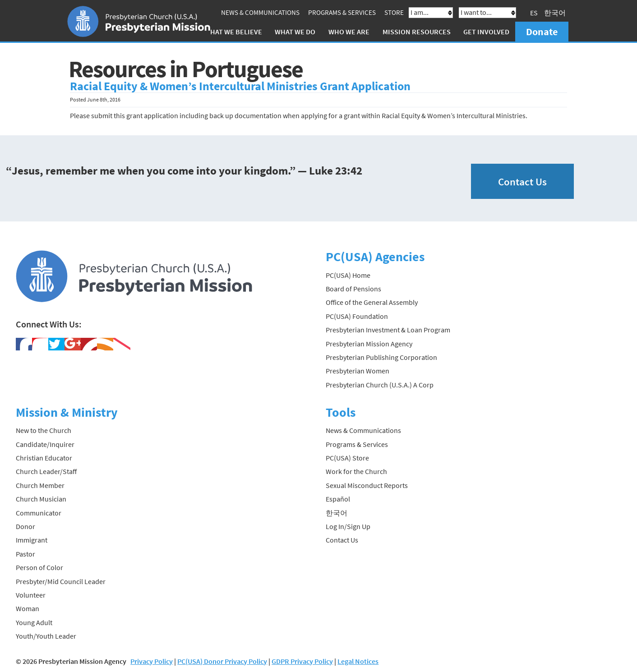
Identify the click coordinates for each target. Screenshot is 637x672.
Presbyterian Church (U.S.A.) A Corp (380, 385)
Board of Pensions (353, 289)
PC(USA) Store (347, 458)
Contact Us (522, 182)
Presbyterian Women (358, 371)
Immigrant (32, 540)
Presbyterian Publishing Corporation (381, 357)
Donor (25, 526)
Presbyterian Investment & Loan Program (388, 330)
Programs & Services (342, 12)
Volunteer (31, 595)
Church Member (40, 485)
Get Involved (486, 32)
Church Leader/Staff (46, 471)
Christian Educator (44, 458)
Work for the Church (356, 471)
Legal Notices (358, 661)
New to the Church (44, 430)
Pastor (25, 554)
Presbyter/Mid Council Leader (61, 581)
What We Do (295, 32)
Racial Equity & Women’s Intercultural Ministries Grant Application (240, 86)
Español (338, 499)
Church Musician (41, 499)
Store (394, 12)
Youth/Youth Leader (46, 636)
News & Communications (260, 12)
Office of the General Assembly (372, 302)
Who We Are (349, 32)
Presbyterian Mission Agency (369, 344)
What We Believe (233, 32)
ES (534, 13)
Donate (542, 32)
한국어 (555, 13)
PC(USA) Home (348, 275)
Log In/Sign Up (348, 526)
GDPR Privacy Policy (302, 661)
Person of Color (39, 567)
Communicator (39, 513)
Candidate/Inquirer (45, 444)
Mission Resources (417, 32)
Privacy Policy (152, 661)
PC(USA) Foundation (357, 316)
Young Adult (34, 622)
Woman (28, 608)
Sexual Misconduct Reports (367, 485)
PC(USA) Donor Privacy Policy (222, 661)
